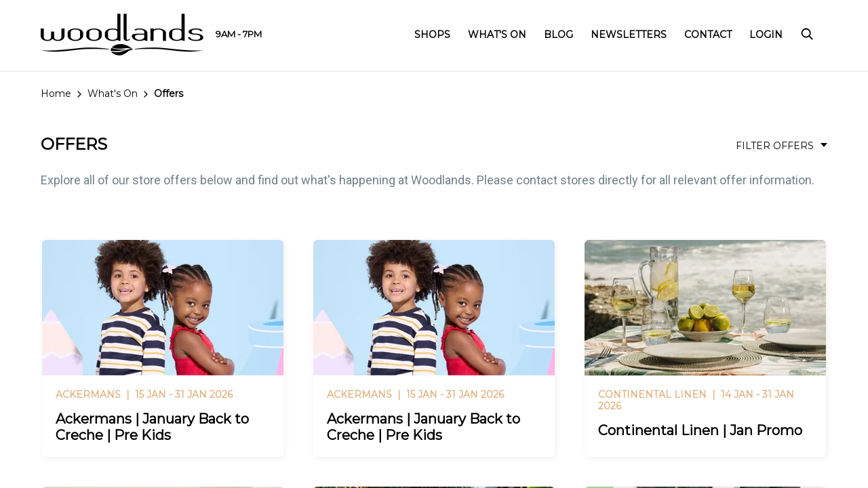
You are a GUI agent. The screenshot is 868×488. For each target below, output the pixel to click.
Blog (558, 35)
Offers (169, 94)
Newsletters (629, 35)
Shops (432, 35)
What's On (497, 35)
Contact (708, 35)
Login (766, 35)
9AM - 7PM (239, 34)
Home (56, 94)
